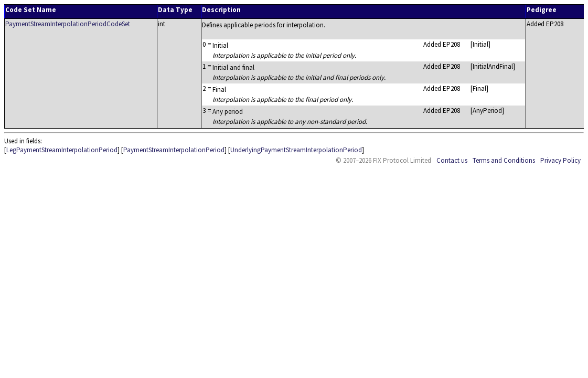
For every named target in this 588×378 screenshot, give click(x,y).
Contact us (452, 160)
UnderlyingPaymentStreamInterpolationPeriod (296, 150)
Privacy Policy (560, 160)
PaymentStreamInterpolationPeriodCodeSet (68, 24)
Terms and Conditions (504, 160)
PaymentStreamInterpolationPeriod (174, 150)
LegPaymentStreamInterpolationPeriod (62, 150)
